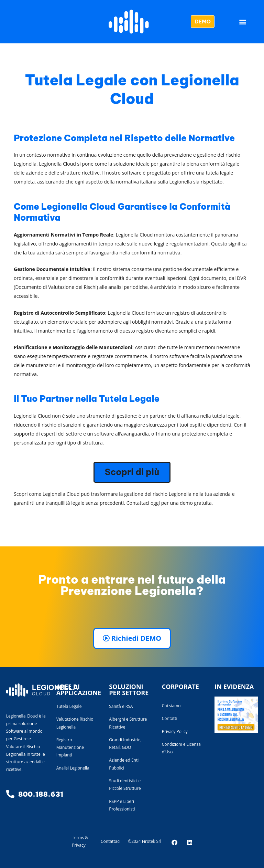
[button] (243, 22)
